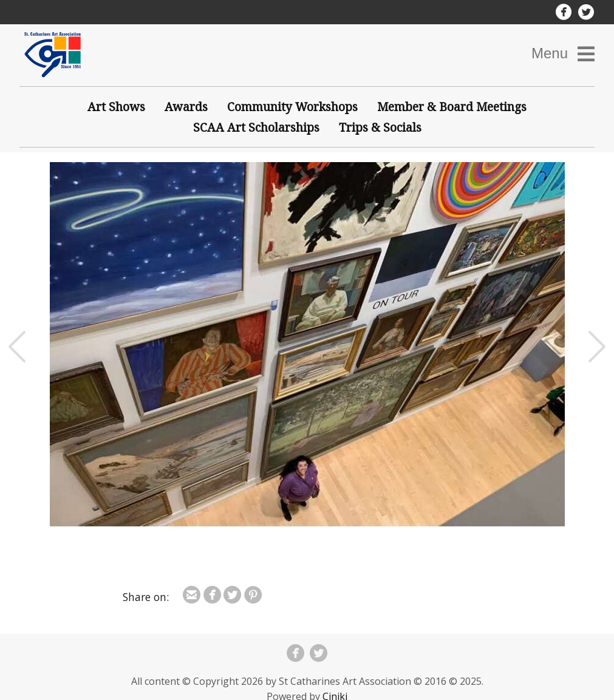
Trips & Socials (380, 127)
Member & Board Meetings (452, 107)
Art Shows (116, 107)
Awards (186, 107)
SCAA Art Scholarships (256, 127)
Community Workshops (292, 107)
